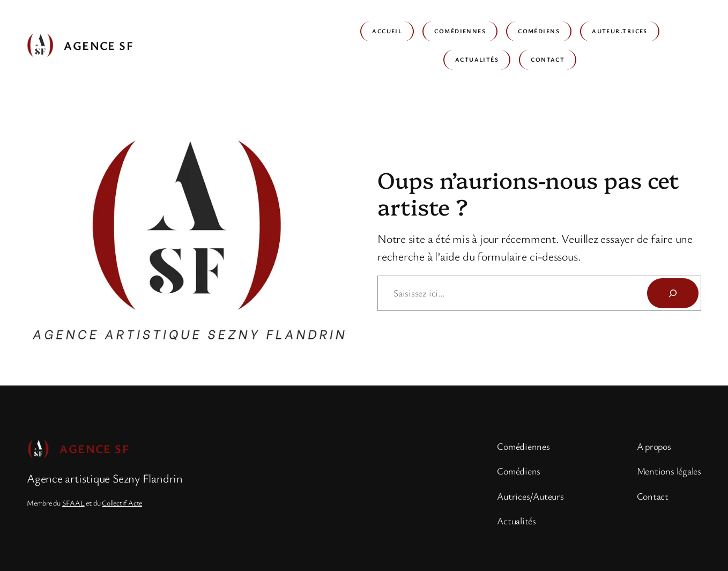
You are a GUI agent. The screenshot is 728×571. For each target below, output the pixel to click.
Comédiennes (460, 31)
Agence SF (99, 45)
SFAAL (73, 503)
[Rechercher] (673, 293)
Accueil (387, 31)
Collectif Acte (122, 503)
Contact (548, 59)
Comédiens (539, 31)
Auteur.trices (620, 31)
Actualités (477, 59)
